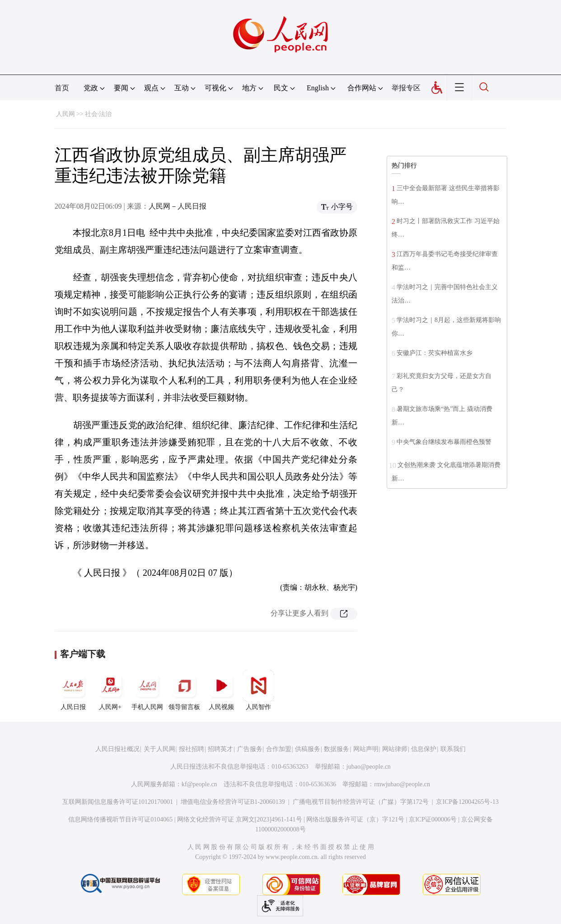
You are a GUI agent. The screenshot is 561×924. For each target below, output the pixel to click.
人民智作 (258, 690)
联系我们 (453, 749)
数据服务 (337, 749)
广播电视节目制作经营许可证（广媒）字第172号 (361, 802)
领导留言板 (184, 690)
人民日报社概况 (117, 749)
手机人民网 (147, 690)
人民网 (65, 114)
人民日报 (73, 690)
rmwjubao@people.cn (402, 784)
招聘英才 (220, 749)
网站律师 (395, 749)
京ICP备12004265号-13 (467, 802)
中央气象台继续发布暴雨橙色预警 (444, 442)
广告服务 (250, 749)
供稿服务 (308, 749)
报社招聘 (192, 749)
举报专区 (406, 88)
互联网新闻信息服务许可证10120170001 (118, 802)
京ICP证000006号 (433, 819)
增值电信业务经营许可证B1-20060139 (233, 802)
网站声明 (366, 749)
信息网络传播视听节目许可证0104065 (120, 819)
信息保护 (424, 749)
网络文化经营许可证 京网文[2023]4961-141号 (240, 819)
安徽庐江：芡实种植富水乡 (435, 353)
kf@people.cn (199, 784)
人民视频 (221, 690)
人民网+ (110, 690)
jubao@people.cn (369, 767)
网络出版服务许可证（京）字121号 (355, 819)
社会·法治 (98, 114)
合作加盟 (279, 749)
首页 (62, 88)
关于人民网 (159, 749)
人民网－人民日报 (178, 206)
